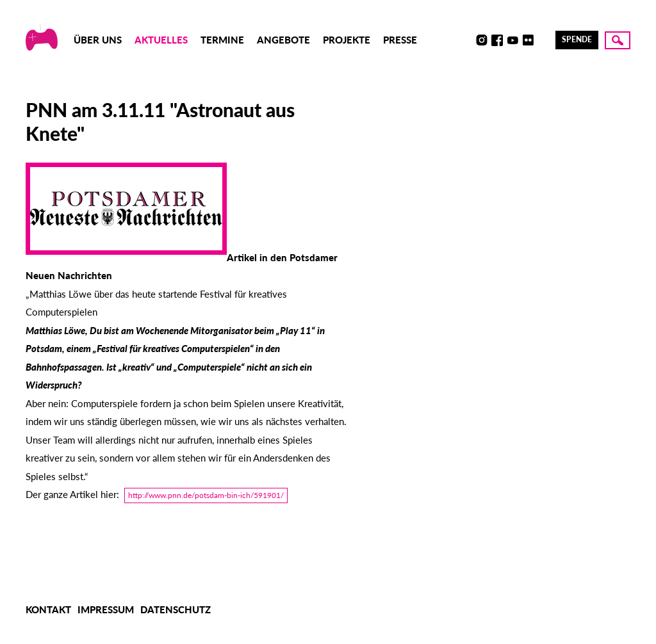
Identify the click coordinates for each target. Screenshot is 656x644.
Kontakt (48, 609)
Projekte (347, 40)
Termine (222, 40)
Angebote (283, 40)
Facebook (497, 40)
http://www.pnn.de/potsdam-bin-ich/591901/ (206, 495)
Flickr (528, 40)
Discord (466, 40)
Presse (400, 40)
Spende (577, 39)
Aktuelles (161, 40)
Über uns (98, 40)
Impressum (106, 609)
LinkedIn (543, 40)
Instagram (482, 40)
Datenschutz (176, 609)
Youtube (512, 40)
